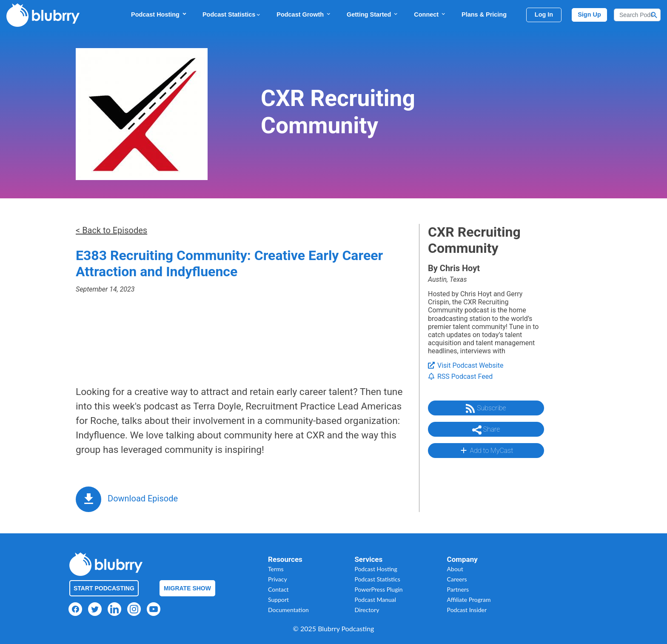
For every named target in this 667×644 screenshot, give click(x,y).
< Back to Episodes (111, 230)
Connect (430, 14)
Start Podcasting (104, 588)
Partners (458, 589)
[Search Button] (654, 15)
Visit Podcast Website (466, 365)
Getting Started (373, 14)
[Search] (637, 15)
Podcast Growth (304, 14)
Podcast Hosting (159, 14)
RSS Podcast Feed (460, 376)
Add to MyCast (486, 450)
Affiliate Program (469, 600)
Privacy (278, 579)
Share (486, 430)
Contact (278, 589)
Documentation (288, 610)
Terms (276, 569)
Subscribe (486, 409)
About (455, 569)
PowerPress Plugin (378, 589)
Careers (457, 579)
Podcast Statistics (232, 14)
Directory (367, 610)
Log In (544, 14)
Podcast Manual (375, 600)
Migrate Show (187, 588)
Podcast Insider (467, 610)
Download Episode (143, 498)
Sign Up (589, 14)
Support (278, 600)
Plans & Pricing (484, 14)
